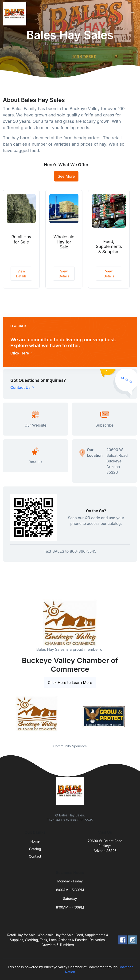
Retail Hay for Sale (21, 239)
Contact (35, 856)
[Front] (16, 14)
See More (66, 176)
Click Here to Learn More (70, 683)
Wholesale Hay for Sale (64, 242)
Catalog (35, 849)
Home (35, 841)
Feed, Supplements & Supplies (109, 247)
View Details (21, 274)
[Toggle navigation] (133, 14)
